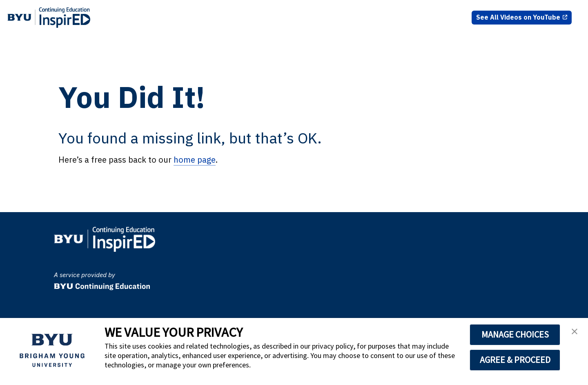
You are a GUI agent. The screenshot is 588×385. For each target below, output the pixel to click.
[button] (575, 334)
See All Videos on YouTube (518, 17)
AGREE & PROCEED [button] (515, 360)
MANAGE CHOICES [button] (515, 334)
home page (195, 160)
